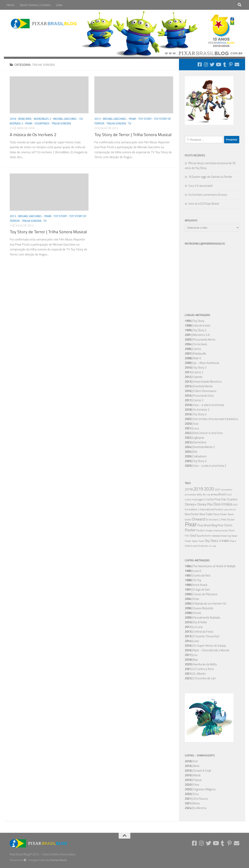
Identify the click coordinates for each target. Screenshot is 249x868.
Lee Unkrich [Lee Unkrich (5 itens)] (230, 510)
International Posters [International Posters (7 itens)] (212, 509)
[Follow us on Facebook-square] (200, 64)
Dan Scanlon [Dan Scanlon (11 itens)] (229, 499)
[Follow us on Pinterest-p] (231, 64)
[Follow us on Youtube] (218, 64)
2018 (13, 119)
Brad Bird (25, 119)
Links (59, 5)
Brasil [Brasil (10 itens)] (222, 494)
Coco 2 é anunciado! (200, 186)
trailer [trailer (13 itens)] (225, 541)
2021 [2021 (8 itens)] (218, 489)
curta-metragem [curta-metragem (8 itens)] (195, 499)
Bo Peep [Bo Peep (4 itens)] (214, 495)
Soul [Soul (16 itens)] (193, 535)
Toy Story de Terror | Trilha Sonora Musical (133, 135)
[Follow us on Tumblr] (224, 64)
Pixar (29, 123)
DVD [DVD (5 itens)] (235, 505)
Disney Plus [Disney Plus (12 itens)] (205, 504)
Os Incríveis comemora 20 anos (208, 195)
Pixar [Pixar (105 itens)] (191, 524)
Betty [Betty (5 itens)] (199, 495)
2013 (97, 119)
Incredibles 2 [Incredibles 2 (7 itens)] (192, 509)
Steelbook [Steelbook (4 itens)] (216, 536)
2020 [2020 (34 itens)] (209, 489)
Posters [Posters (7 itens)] (201, 530)
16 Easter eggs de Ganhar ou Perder (210, 177)
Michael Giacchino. (65, 119)
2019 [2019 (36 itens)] (198, 489)
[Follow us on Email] (237, 64)
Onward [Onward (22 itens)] (198, 519)
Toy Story (145, 119)
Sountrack (42, 123)
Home (11, 5)
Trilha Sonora (61, 123)
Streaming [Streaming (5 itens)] (226, 536)
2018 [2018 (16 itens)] (189, 489)
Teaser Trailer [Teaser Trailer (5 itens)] (198, 541)
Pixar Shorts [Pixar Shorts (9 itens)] (225, 525)
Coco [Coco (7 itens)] (229, 494)
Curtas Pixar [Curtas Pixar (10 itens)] (213, 499)
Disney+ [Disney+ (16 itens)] (191, 504)
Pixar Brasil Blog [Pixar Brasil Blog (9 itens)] (207, 525)
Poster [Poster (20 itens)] (190, 530)
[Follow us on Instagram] (206, 64)
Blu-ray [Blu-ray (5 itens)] (206, 495)
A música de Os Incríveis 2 (33, 135)
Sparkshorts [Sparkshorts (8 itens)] (204, 536)
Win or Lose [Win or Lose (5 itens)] (210, 546)
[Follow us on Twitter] (212, 64)
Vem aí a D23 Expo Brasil (204, 204)
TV (130, 123)
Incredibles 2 (42, 119)
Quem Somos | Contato (35, 5)
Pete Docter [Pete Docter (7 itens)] (228, 519)
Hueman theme (58, 860)
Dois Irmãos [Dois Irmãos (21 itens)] (223, 504)
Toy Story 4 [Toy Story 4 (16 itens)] (213, 541)
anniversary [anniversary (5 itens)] (191, 495)
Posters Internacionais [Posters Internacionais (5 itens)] (217, 531)
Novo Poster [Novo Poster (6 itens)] (220, 514)
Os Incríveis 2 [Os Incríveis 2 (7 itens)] (213, 519)
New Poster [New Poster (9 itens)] (192, 514)
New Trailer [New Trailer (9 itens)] (206, 514)
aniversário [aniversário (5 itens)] (227, 490)
